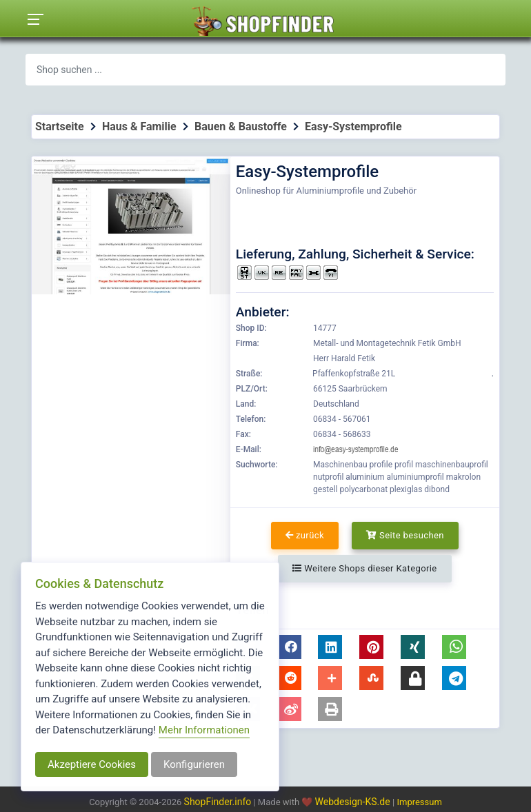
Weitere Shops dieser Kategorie (364, 568)
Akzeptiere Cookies (92, 764)
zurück (305, 535)
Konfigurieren (194, 764)
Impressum (419, 802)
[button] (289, 647)
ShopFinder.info (218, 802)
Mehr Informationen (204, 730)
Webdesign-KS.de (354, 802)
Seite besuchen (405, 535)
